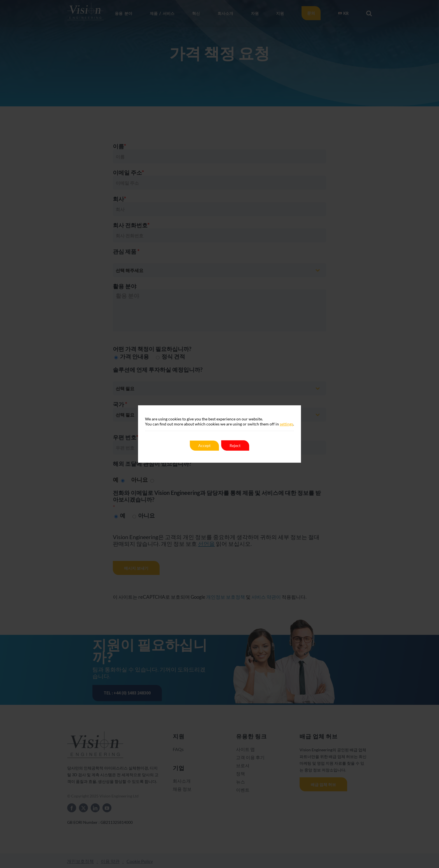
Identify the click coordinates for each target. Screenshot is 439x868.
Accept (204, 445)
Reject (235, 445)
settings (286, 424)
